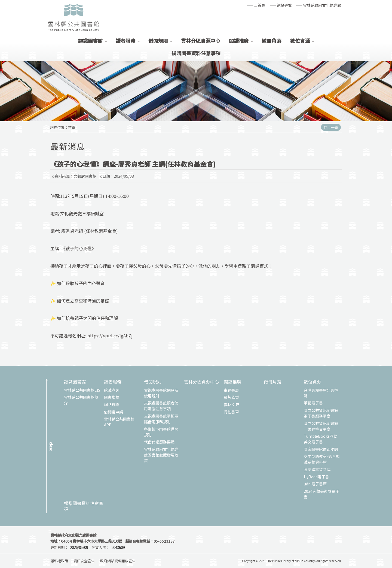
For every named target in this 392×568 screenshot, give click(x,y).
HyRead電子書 (316, 477)
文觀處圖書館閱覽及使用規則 (161, 393)
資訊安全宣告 (84, 561)
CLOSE (51, 446)
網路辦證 (112, 404)
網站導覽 (284, 5)
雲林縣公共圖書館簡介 (81, 400)
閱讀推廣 (239, 41)
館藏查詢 (112, 390)
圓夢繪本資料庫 (317, 469)
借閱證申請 (114, 412)
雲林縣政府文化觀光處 (322, 5)
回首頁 (259, 5)
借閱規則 (158, 41)
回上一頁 (331, 127)
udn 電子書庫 (315, 484)
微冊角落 (271, 41)
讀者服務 (125, 41)
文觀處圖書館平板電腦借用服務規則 (161, 419)
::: (49, 531)
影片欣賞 (231, 397)
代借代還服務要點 (159, 442)
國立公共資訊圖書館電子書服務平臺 (321, 413)
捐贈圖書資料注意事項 (196, 53)
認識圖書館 (90, 41)
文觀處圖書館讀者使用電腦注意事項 (161, 406)
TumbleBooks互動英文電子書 (321, 439)
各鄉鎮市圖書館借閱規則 (161, 432)
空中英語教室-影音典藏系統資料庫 (322, 459)
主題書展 (231, 390)
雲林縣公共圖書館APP (119, 422)
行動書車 (231, 412)
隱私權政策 (59, 561)
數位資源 (300, 41)
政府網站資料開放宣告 (118, 561)
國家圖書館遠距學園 (321, 449)
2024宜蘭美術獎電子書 (321, 494)
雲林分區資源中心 (201, 41)
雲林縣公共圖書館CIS (82, 390)
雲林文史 (231, 404)
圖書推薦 (112, 397)
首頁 (72, 127)
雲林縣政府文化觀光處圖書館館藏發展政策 (161, 455)
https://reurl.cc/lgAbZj (110, 336)
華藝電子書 (313, 403)
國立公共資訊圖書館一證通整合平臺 (321, 426)
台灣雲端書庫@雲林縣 (321, 393)
